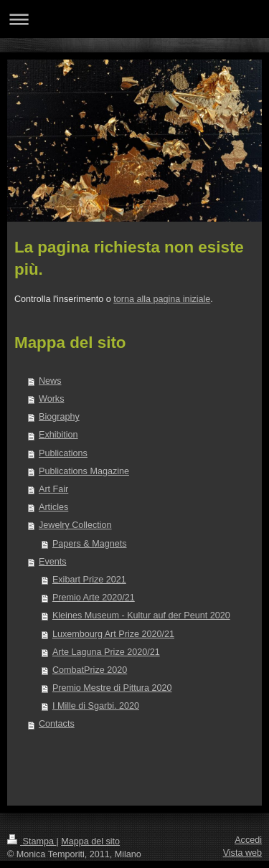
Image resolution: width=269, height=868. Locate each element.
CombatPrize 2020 (90, 670)
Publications (63, 453)
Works (51, 399)
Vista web (242, 853)
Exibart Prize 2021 (89, 580)
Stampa (32, 841)
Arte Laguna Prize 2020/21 (106, 652)
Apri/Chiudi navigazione (134, 19)
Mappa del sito (90, 841)
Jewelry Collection (75, 525)
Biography (59, 417)
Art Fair (53, 489)
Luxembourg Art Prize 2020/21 (113, 634)
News (50, 381)
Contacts (57, 724)
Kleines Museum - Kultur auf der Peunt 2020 (141, 615)
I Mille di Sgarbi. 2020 (96, 706)
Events (53, 562)
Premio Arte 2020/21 (94, 598)
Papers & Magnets (90, 544)
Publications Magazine (84, 471)
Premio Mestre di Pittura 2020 (112, 688)
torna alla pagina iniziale (162, 299)
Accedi (248, 840)
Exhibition (58, 435)
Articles (53, 507)
